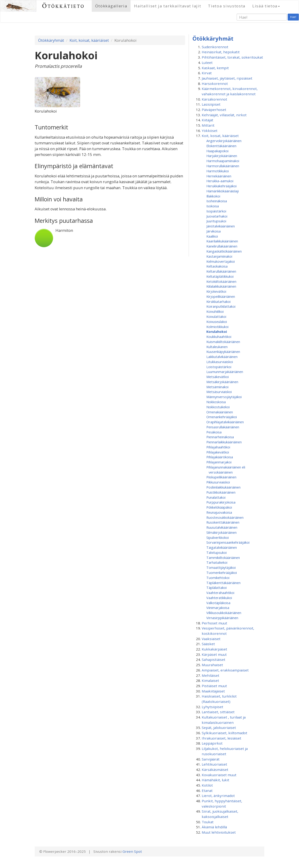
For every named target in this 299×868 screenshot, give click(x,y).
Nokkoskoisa (216, 402)
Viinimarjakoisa (218, 608)
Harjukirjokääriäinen (222, 156)
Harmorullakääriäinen (223, 166)
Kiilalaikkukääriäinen (221, 286)
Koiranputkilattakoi (221, 306)
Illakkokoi (213, 196)
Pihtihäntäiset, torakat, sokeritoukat (232, 57)
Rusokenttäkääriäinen (223, 522)
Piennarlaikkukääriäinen (224, 442)
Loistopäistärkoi (219, 367)
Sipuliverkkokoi (218, 537)
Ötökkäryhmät (51, 40)
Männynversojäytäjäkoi (224, 397)
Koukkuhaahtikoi (219, 337)
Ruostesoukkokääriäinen (225, 517)
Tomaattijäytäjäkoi (221, 567)
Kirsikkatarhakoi (218, 301)
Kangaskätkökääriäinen (224, 251)
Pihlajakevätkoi (218, 452)
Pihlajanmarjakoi (219, 462)
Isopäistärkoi (216, 211)
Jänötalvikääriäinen (221, 226)
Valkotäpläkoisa (218, 603)
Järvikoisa (214, 231)
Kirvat (207, 73)
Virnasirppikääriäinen (222, 618)
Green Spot (132, 851)
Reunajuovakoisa (219, 512)
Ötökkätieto (63, 6)
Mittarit (208, 125)
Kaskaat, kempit (215, 68)
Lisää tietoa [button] (266, 6)
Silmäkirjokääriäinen (221, 532)
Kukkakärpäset (214, 649)
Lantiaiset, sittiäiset (218, 712)
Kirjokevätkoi (216, 291)
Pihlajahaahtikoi (218, 447)
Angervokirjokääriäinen (224, 141)
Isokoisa (213, 206)
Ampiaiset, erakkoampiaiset (225, 670)
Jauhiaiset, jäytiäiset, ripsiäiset (227, 78)
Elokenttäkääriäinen (221, 146)
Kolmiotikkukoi (217, 327)
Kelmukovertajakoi (221, 261)
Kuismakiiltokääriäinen (223, 342)
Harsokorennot (215, 84)
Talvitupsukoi (217, 552)
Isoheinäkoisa (217, 201)
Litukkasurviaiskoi (220, 362)
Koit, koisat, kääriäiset (89, 40)
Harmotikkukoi (218, 171)
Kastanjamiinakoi (219, 256)
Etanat (207, 790)
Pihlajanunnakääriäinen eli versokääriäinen (226, 470)
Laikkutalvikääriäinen (222, 357)
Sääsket (208, 644)
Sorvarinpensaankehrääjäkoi (228, 542)
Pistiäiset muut (214, 686)
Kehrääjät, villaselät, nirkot (224, 115)
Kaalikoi (212, 236)
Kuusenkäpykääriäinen (223, 352)
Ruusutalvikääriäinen (222, 527)
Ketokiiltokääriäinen (221, 281)
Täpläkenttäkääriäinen (223, 583)
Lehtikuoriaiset (214, 764)
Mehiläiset (211, 675)
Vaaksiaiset (211, 639)
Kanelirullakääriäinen (222, 246)
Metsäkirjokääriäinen (222, 382)
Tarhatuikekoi (217, 562)
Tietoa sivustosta (227, 6)
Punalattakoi (216, 497)
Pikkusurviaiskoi (218, 482)
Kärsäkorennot (214, 99)
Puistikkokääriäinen (221, 492)
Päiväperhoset (214, 110)
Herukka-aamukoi (220, 181)
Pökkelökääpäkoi (219, 507)
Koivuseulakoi (217, 322)
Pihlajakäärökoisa (220, 457)
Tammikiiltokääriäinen (223, 558)
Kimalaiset (210, 680)
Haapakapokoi (217, 151)
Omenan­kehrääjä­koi (222, 417)
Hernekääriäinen (219, 176)
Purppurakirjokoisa (221, 502)
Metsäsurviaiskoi (219, 392)
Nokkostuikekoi (218, 407)
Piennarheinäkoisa (220, 437)
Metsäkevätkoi (218, 377)
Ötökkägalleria (111, 6)
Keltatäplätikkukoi (220, 276)
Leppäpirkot (212, 743)
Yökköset (210, 131)
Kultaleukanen (217, 347)
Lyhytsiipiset (212, 707)
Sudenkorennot (215, 47)
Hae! (293, 17)
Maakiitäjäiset (213, 691)
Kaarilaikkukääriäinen (222, 241)
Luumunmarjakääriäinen (225, 372)
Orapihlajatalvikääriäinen (225, 422)
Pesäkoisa (214, 432)
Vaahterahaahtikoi (220, 593)
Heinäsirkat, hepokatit (221, 52)
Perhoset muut (214, 623)
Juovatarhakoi (217, 216)
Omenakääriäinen (220, 412)
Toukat (208, 822)
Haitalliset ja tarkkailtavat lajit (168, 6)
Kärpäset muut (214, 654)
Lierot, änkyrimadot (218, 796)
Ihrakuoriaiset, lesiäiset (221, 738)
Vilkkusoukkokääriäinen (224, 613)
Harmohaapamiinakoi (223, 161)
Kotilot (207, 785)
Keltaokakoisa (217, 266)
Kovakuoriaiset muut (219, 775)
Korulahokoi (217, 331)
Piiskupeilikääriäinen (221, 477)
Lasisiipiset (211, 104)
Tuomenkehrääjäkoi (222, 573)
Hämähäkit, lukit (215, 780)
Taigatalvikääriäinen (222, 547)
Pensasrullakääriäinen (223, 427)
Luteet (207, 63)
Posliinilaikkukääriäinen (223, 487)
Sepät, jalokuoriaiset (219, 728)
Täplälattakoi (217, 588)
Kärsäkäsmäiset (215, 770)
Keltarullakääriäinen (221, 271)
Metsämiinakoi (217, 387)
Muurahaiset (212, 665)
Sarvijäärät (211, 759)
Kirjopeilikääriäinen (221, 296)
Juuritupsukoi (216, 221)
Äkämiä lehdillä (214, 827)
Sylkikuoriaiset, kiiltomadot (224, 733)
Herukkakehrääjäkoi (221, 186)
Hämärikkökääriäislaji (223, 191)
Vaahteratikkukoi (219, 598)
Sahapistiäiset (214, 659)
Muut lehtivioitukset (219, 832)
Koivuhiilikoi (215, 311)
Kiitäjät (207, 120)
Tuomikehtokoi (218, 578)
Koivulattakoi (216, 316)
